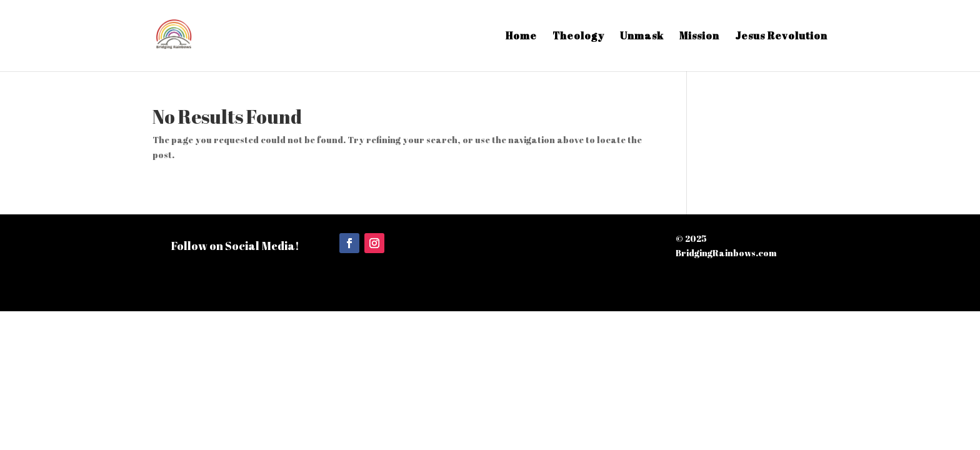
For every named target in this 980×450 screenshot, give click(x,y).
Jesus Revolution (781, 37)
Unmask (642, 37)
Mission (699, 37)
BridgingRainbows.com (726, 253)
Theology (578, 37)
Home (521, 37)
